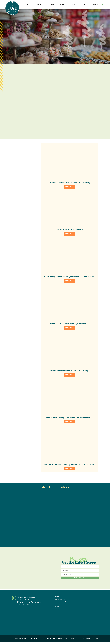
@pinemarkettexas (26, 597)
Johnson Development (61, 603)
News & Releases (59, 605)
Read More (69, 187)
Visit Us (57, 607)
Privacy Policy (85, 639)
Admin (96, 639)
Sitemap (74, 639)
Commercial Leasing (60, 601)
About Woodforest (60, 599)
